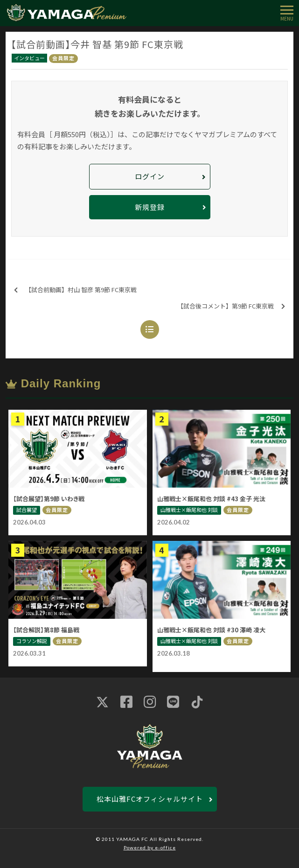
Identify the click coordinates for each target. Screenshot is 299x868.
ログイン (150, 176)
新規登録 (150, 207)
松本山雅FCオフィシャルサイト (150, 799)
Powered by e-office (150, 847)
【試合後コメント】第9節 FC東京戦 (231, 306)
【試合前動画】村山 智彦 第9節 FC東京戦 (75, 290)
